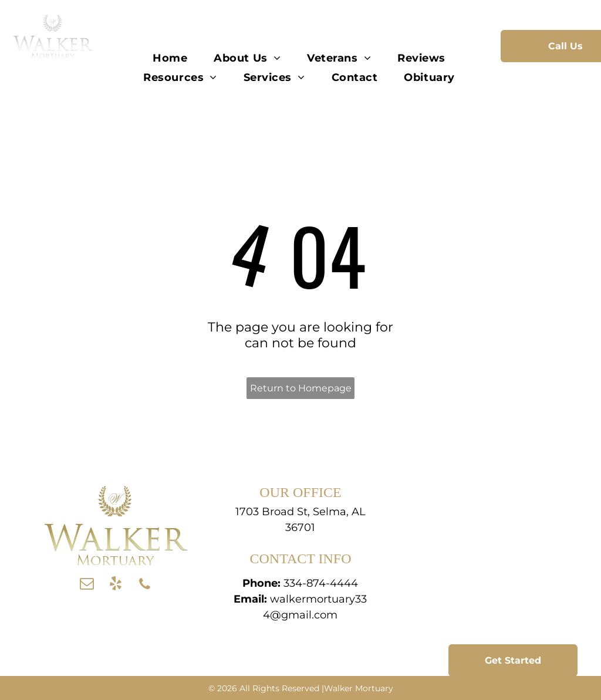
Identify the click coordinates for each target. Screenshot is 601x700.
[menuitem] (171, 58)
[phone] (144, 585)
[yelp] (116, 585)
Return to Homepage (301, 388)
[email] (87, 585)
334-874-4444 (321, 583)
